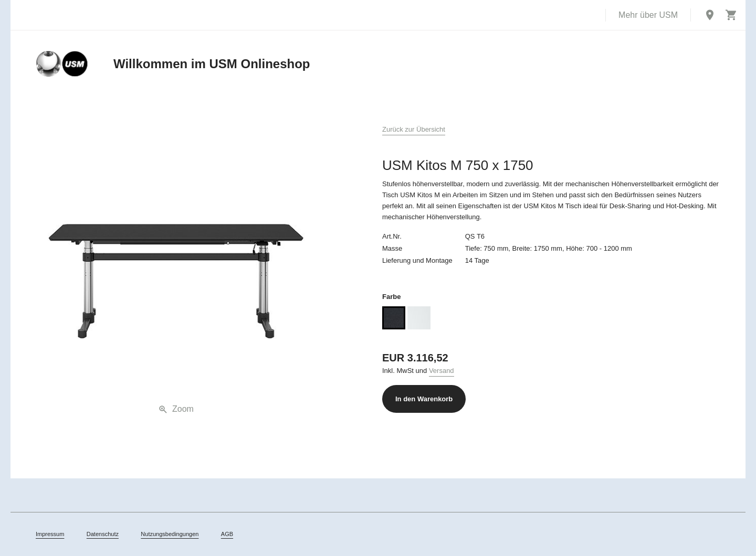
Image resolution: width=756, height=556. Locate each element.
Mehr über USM (648, 15)
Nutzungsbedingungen (170, 534)
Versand (442, 371)
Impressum (50, 534)
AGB (227, 534)
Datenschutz (103, 534)
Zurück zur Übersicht (414, 129)
